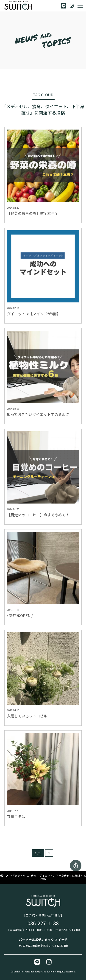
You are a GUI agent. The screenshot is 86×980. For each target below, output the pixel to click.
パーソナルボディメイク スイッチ (43, 940)
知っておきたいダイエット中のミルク (38, 414)
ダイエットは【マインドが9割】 (34, 314)
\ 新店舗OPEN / (20, 615)
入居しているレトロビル (27, 716)
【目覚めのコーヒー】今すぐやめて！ (38, 515)
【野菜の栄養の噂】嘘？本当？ (33, 213)
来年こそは (16, 817)
